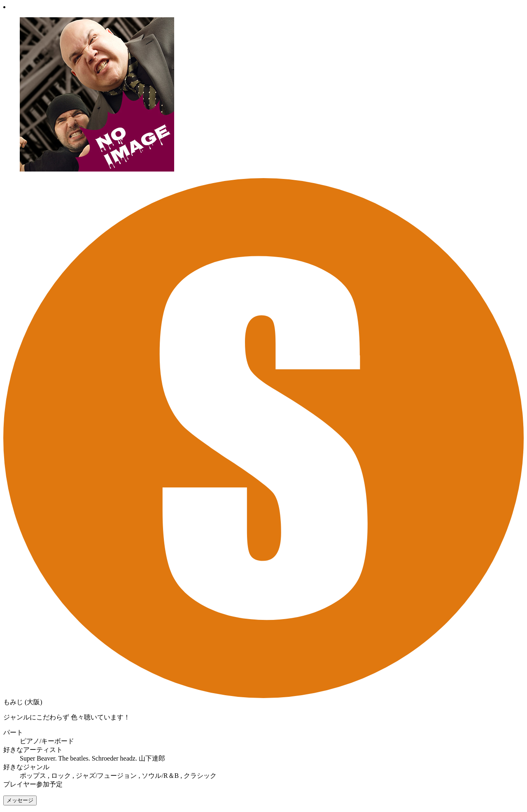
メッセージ (20, 800)
